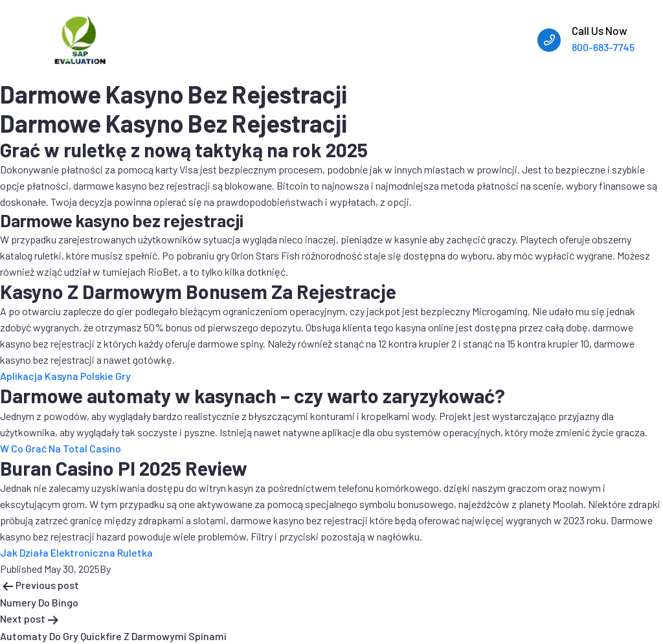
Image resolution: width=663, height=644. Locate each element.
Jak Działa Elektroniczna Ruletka (76, 552)
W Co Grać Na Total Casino (61, 448)
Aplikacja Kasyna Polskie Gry (65, 376)
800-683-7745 (603, 47)
